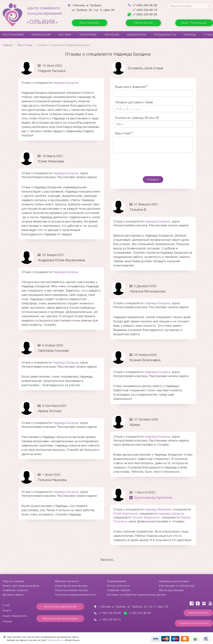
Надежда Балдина (66, 83)
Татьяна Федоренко (146, 517)
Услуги (7, 611)
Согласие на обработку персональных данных (136, 595)
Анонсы (190, 35)
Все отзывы (25, 45)
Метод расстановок (172, 590)
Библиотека (137, 35)
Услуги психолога (118, 586)
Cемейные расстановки (174, 581)
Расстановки (13, 35)
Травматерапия (117, 581)
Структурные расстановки (71, 586)
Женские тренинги (67, 581)
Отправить (153, 180)
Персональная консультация (60, 619)
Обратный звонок (198, 613)
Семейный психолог (16, 590)
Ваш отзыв (123, 133)
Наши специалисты (15, 616)
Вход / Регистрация (194, 23)
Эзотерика (88, 35)
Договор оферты (13, 595)
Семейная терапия (119, 590)
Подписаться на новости (194, 623)
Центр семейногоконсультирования (45, 15)
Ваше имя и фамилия (130, 87)
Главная (8, 45)
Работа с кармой (13, 581)
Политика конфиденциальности (75, 595)
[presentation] (153, 165)
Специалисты (165, 35)
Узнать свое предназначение (21, 586)
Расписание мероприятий (60, 607)
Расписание (89, 23)
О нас (208, 35)
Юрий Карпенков (125, 514)
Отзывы (7, 621)
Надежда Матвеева (158, 509)
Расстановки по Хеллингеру (177, 586)
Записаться (143, 23)
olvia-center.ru (56, 640)
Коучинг (65, 35)
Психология (41, 35)
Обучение (112, 35)
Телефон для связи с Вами (134, 102)
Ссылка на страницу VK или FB (137, 118)
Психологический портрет (72, 590)
